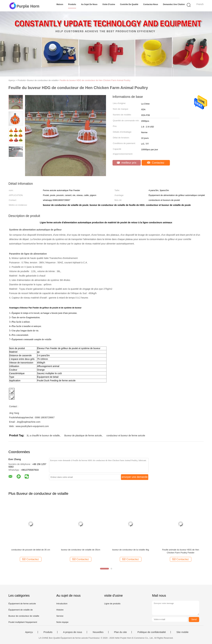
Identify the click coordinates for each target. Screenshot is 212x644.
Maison (60, 4)
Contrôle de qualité (129, 4)
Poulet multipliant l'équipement (23, 622)
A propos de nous (73, 632)
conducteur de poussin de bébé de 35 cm (31, 550)
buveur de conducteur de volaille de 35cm (81, 550)
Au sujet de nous (89, 4)
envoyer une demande (135, 477)
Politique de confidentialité (152, 632)
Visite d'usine (109, 4)
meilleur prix (127, 163)
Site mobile (182, 632)
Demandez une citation (174, 4)
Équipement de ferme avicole (22, 604)
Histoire (60, 610)
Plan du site (120, 632)
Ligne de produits (112, 604)
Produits (72, 4)
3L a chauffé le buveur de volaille (43, 436)
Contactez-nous (151, 4)
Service (60, 616)
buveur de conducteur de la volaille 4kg (131, 550)
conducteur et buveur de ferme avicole (126, 436)
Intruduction (62, 604)
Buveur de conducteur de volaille (24, 616)
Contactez (156, 163)
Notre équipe (62, 622)
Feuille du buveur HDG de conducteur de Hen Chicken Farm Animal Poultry (95, 80)
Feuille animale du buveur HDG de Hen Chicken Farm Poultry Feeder (181, 551)
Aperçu (29, 632)
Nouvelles (98, 632)
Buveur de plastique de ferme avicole (83, 436)
